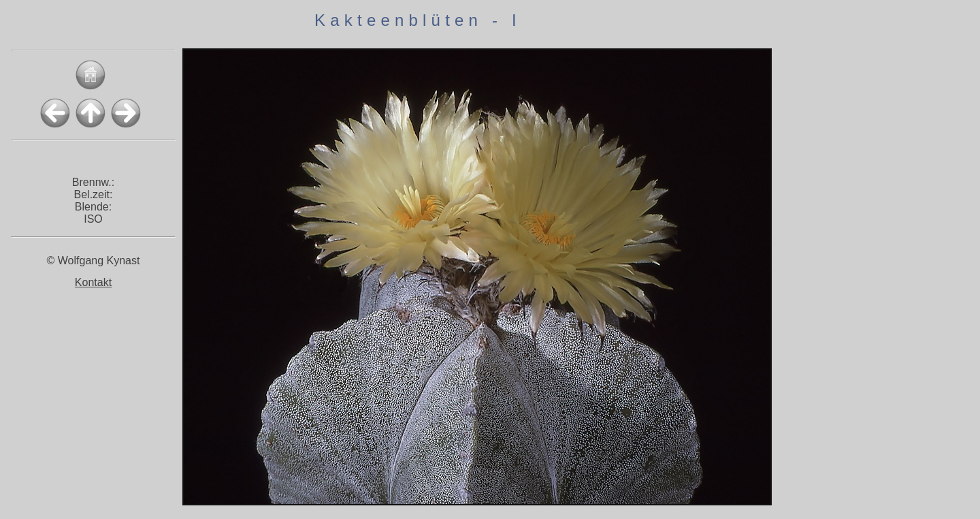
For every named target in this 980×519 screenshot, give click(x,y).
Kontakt (93, 282)
